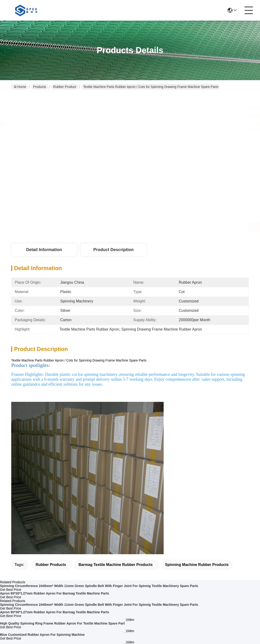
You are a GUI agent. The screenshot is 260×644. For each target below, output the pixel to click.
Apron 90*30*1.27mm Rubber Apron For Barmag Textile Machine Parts (55, 593)
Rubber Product (65, 87)
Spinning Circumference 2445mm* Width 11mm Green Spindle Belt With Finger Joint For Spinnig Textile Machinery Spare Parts (99, 586)
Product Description (113, 250)
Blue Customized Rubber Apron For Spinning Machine (42, 635)
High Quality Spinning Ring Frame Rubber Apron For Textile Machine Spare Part (62, 623)
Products (40, 87)
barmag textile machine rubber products (116, 565)
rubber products (51, 565)
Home (20, 87)
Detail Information (44, 250)
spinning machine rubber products (197, 565)
